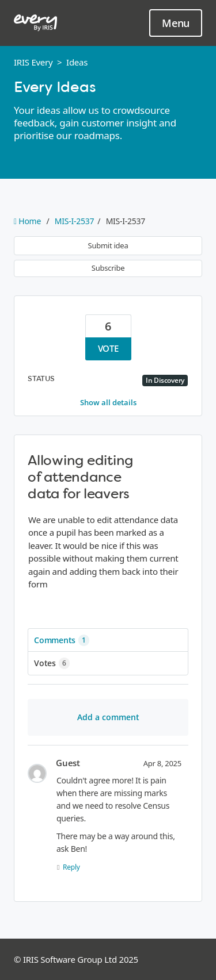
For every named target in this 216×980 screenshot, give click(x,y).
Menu (176, 24)
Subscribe (108, 268)
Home (29, 221)
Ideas (77, 62)
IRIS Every (33, 62)
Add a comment (108, 717)
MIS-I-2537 (74, 221)
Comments (62, 640)
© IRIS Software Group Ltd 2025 (76, 959)
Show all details (108, 402)
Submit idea (108, 245)
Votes (52, 663)
